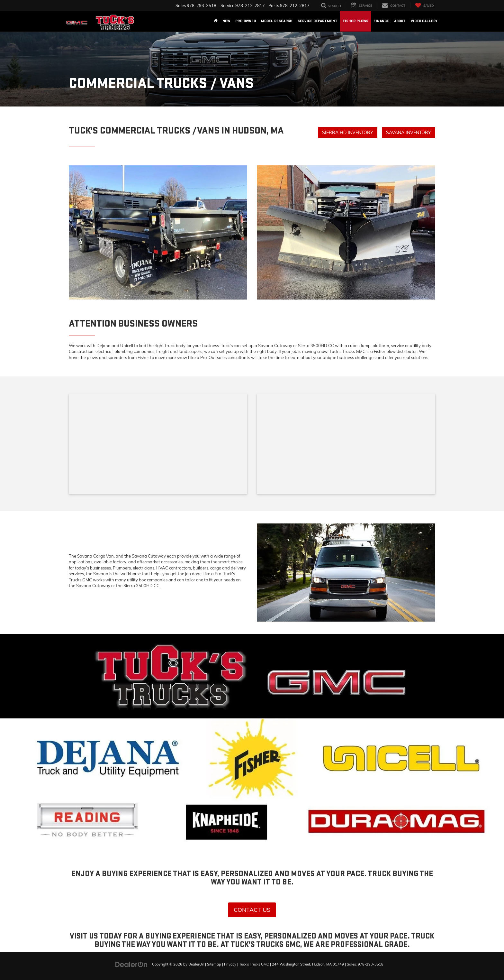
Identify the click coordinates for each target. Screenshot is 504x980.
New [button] (226, 21)
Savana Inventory (409, 133)
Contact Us (252, 910)
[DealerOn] (131, 964)
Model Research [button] (277, 21)
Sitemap (214, 964)
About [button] (400, 21)
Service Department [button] (318, 21)
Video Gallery (424, 21)
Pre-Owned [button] (246, 21)
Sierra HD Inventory (348, 133)
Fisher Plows (355, 21)
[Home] (216, 21)
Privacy (230, 964)
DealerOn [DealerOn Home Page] (196, 964)
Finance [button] (381, 21)
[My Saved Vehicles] (424, 5)
